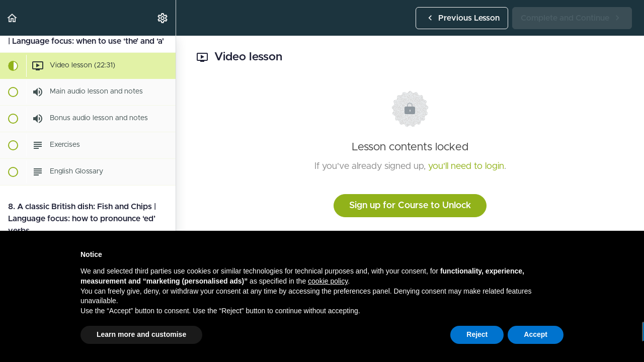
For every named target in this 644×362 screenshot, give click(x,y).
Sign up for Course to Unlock (410, 206)
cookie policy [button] (328, 281)
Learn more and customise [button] (141, 334)
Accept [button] (536, 334)
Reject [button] (477, 334)
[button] (13, 18)
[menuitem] (163, 18)
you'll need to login (466, 166)
